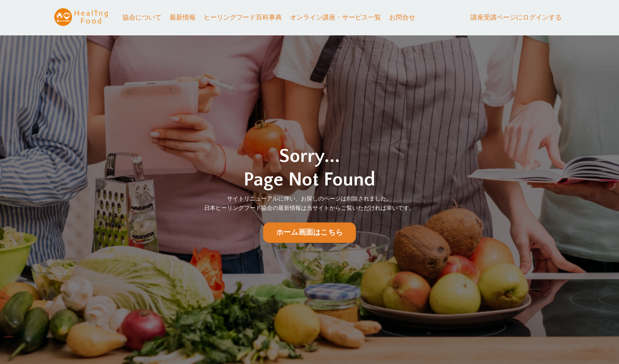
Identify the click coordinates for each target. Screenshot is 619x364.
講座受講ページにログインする (516, 17)
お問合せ (402, 17)
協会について (142, 17)
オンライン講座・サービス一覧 (336, 17)
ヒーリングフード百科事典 (243, 17)
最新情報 (183, 17)
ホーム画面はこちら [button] (309, 233)
